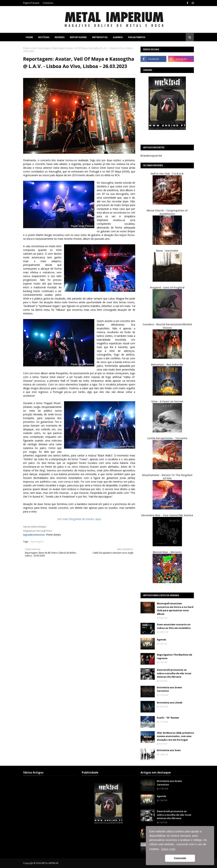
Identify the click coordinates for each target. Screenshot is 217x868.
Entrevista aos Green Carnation (169, 689)
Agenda (162, 640)
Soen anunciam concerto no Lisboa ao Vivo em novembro (174, 626)
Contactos (48, 3)
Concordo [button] (180, 858)
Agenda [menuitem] (118, 37)
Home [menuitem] (29, 37)
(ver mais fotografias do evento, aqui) (79, 519)
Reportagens (44, 48)
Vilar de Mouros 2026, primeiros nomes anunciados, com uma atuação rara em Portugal (175, 736)
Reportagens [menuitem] (78, 37)
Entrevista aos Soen (169, 750)
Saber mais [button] (168, 849)
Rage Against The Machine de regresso (174, 656)
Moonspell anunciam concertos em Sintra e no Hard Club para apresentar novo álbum (175, 609)
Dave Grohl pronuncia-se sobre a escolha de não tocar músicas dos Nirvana (174, 673)
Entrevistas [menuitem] (100, 37)
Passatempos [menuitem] (137, 37)
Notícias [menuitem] (44, 37)
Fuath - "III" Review (168, 718)
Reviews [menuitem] (60, 37)
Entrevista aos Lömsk (170, 703)
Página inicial (30, 48)
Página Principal (31, 3)
